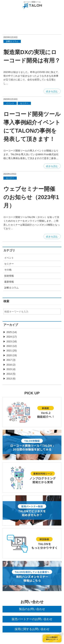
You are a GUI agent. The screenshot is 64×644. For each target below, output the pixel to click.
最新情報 (9, 282)
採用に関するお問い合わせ (32, 629)
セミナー (9, 264)
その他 (8, 270)
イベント (9, 258)
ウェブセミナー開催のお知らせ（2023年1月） (31, 197)
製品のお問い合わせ (32, 609)
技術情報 (9, 276)
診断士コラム (11, 288)
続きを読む (52, 91)
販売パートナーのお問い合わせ (32, 619)
